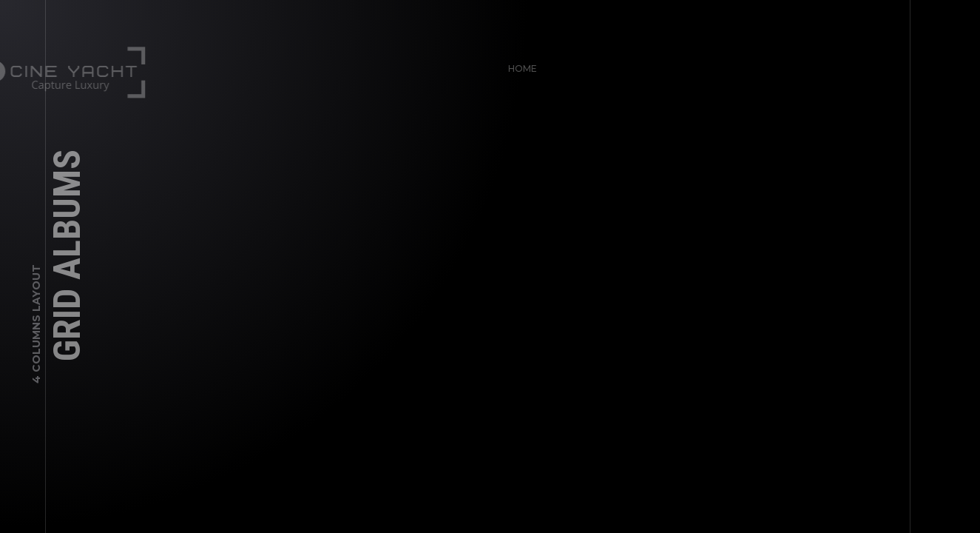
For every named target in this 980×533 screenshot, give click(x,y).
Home (518, 64)
